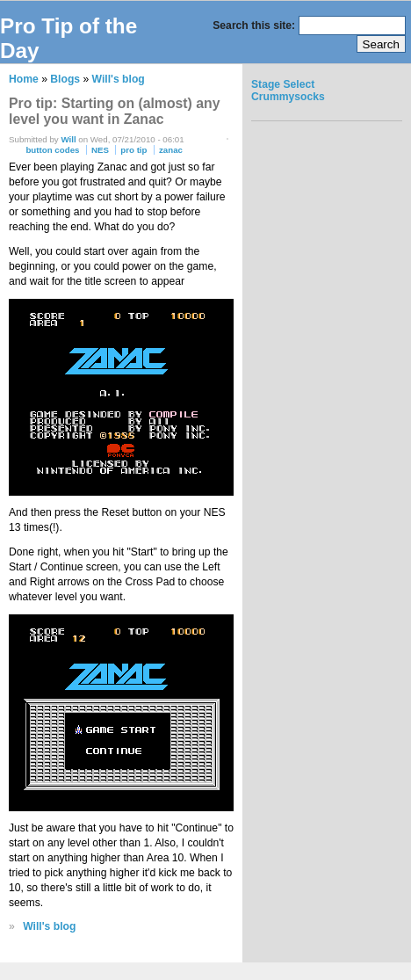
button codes (52, 150)
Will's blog (119, 79)
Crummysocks (288, 97)
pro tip (133, 150)
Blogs (65, 79)
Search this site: (255, 25)
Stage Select (283, 84)
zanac (171, 150)
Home (24, 79)
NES (100, 150)
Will (68, 139)
